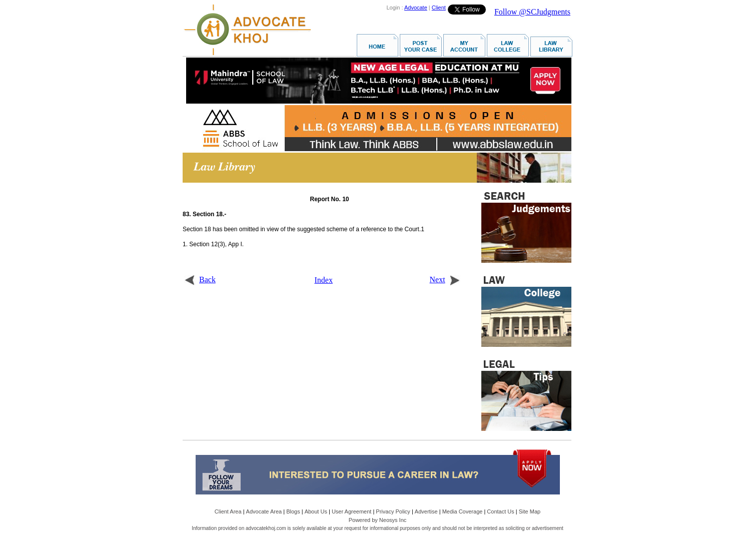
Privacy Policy (393, 511)
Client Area (228, 511)
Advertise (426, 511)
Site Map (530, 511)
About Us (316, 511)
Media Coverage (463, 511)
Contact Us (500, 511)
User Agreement (351, 511)
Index (324, 280)
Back (200, 280)
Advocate (416, 8)
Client (439, 8)
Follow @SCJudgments (532, 12)
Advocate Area (264, 511)
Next (445, 280)
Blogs (293, 511)
